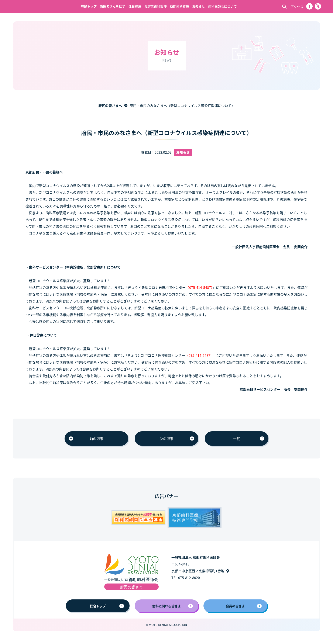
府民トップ (89, 6)
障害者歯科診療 (156, 6)
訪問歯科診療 (179, 6)
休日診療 (135, 6)
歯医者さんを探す (113, 6)
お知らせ (199, 6)
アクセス (297, 6)
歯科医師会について (222, 6)
